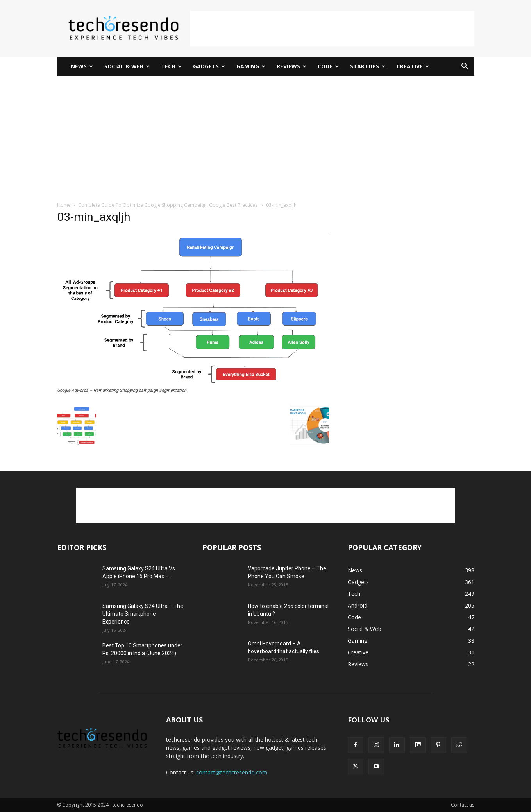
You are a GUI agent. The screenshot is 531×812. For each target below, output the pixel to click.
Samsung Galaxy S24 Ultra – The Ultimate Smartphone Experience (143, 614)
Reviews (291, 66)
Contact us (463, 805)
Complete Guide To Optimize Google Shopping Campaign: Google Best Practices (168, 205)
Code (328, 66)
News (82, 66)
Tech (171, 66)
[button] (465, 67)
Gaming (251, 66)
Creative (413, 66)
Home (64, 205)
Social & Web (127, 66)
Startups (368, 66)
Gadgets (209, 66)
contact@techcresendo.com (232, 772)
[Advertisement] (332, 29)
